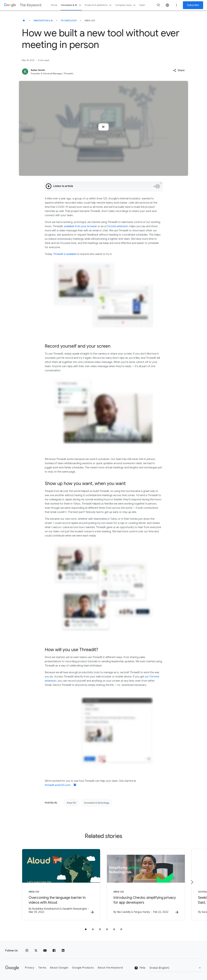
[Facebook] (54, 951)
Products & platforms (99, 5)
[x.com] (36, 951)
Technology (69, 21)
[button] (179, 70)
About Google (59, 968)
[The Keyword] (24, 21)
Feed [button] (142, 5)
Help (140, 968)
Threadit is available (65, 254)
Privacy (30, 968)
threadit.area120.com (57, 785)
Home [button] (54, 5)
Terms (42, 968)
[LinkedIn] (63, 951)
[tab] (86, 929)
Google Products (83, 968)
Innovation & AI (71, 5)
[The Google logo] (12, 968)
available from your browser (81, 226)
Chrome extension (117, 226)
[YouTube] (45, 951)
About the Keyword (110, 968)
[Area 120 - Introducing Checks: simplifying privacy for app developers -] (146, 885)
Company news (126, 5)
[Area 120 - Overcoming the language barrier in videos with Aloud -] (61, 885)
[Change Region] (176, 968)
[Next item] (192, 882)
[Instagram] (27, 951)
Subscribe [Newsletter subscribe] (193, 5)
